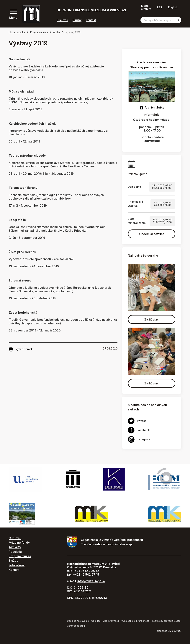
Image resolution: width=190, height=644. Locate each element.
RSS (159, 7)
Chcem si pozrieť (152, 234)
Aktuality (15, 547)
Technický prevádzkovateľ (167, 621)
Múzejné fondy (19, 543)
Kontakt (91, 20)
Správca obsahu (76, 626)
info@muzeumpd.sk (91, 581)
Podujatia (15, 552)
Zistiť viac (152, 319)
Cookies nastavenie (78, 621)
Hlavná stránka (17, 32)
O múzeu (62, 20)
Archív (57, 32)
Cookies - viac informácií (105, 621)
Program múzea (39, 32)
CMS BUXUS (175, 631)
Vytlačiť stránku (21, 349)
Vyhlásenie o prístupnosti (135, 621)
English (173, 7)
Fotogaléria (17, 565)
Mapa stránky (146, 7)
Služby (77, 20)
